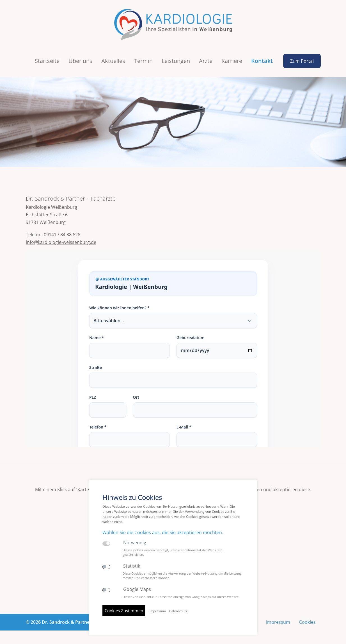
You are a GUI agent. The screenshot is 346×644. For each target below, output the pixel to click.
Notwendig (135, 543)
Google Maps (137, 589)
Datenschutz (178, 611)
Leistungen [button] (176, 61)
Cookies (307, 622)
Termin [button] (143, 61)
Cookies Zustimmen (124, 611)
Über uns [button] (80, 61)
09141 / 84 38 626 (62, 235)
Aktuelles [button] (113, 61)
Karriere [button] (232, 61)
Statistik (132, 566)
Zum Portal (302, 61)
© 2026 (71, 622)
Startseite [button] (47, 61)
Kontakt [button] (262, 61)
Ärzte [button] (206, 61)
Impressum (278, 622)
